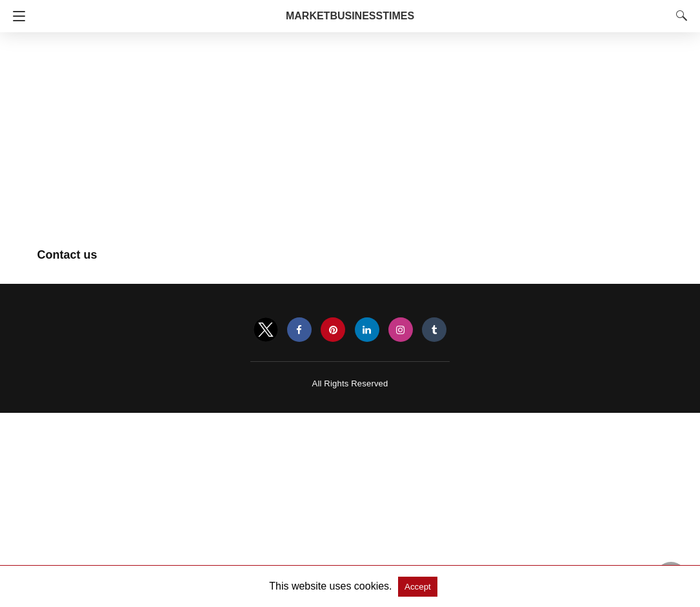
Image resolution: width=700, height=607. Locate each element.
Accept (418, 587)
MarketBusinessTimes (350, 16)
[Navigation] (16, 16)
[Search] (679, 15)
